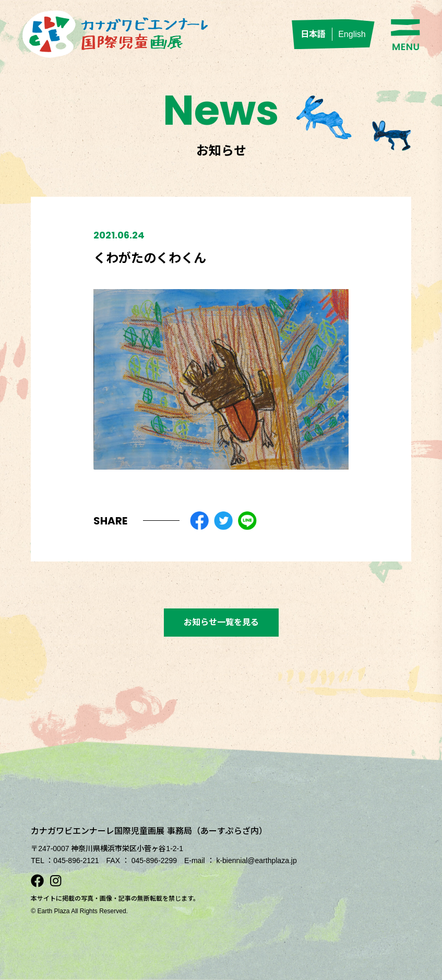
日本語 (313, 34)
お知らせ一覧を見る (221, 622)
